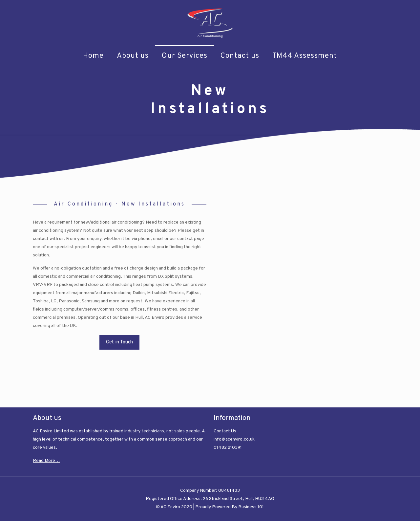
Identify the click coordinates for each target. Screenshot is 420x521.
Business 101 (251, 507)
